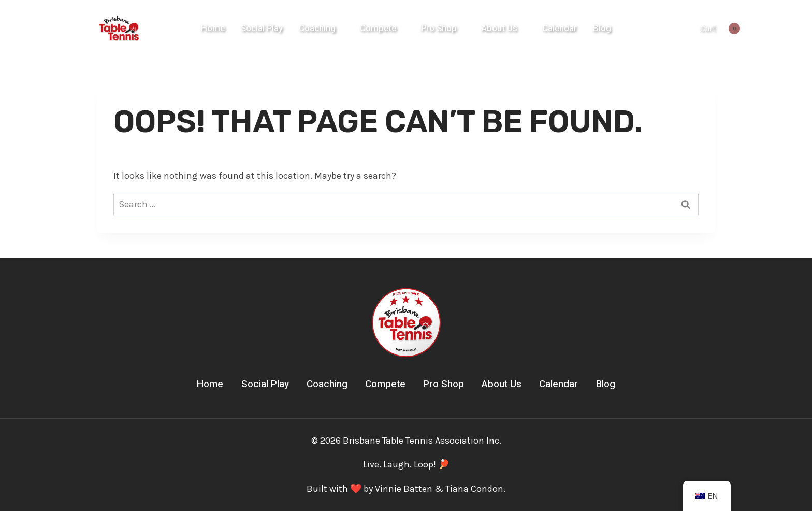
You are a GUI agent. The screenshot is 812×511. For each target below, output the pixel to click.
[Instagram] (649, 29)
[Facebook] (628, 29)
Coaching (327, 384)
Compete (385, 384)
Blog (602, 28)
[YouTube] (671, 29)
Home (213, 28)
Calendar (560, 28)
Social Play (262, 28)
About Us (502, 384)
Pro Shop (444, 384)
